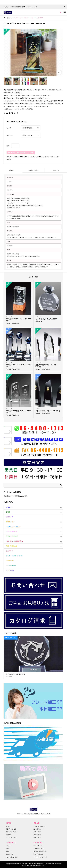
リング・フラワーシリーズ (14, 556)
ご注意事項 (56, 170)
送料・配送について (39, 829)
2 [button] (32, 670)
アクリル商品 (10, 570)
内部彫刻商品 (10, 561)
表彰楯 (8, 512)
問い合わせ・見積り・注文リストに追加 (21, 153)
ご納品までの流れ (33, 170)
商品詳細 (11, 170)
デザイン (10, 135)
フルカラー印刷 (49, 157)
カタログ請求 (37, 838)
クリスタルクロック (12, 536)
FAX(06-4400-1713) (24, 101)
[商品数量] (15, 146)
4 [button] (35, 670)
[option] (34, 657)
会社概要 (8, 826)
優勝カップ (9, 517)
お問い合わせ (37, 835)
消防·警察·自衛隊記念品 (40, 851)
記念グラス (9, 551)
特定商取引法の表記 (11, 829)
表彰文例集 (10, 246)
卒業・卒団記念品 (12, 546)
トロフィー (33, 157)
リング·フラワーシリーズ (40, 857)
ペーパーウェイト (12, 531)
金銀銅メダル (10, 522)
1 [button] (30, 670)
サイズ (9, 128)
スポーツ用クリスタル (13, 527)
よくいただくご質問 (11, 838)
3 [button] (33, 670)
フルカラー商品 (11, 565)
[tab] (11, 170)
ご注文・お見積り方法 (39, 826)
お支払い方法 (37, 832)
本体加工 (40, 157)
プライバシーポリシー (12, 832)
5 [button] (37, 670)
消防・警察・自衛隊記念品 (14, 541)
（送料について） (17, 208)
